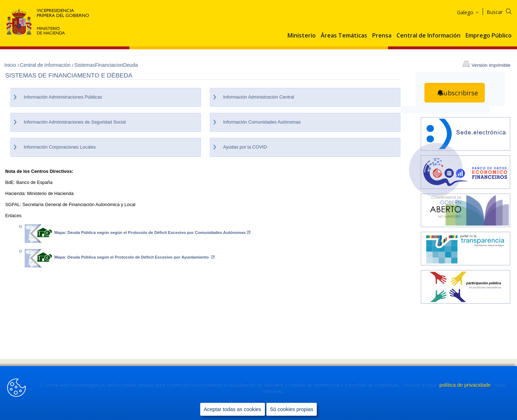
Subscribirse (459, 93)
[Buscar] (504, 11)
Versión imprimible (491, 65)
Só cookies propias (292, 410)
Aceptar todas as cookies (233, 410)
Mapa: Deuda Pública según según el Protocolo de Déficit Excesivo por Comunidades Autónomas (152, 232)
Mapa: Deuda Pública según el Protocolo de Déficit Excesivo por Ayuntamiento (134, 257)
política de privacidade (466, 386)
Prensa (382, 36)
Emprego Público (489, 36)
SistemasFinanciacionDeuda (106, 65)
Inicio (11, 65)
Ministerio (302, 36)
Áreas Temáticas (344, 36)
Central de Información (429, 36)
